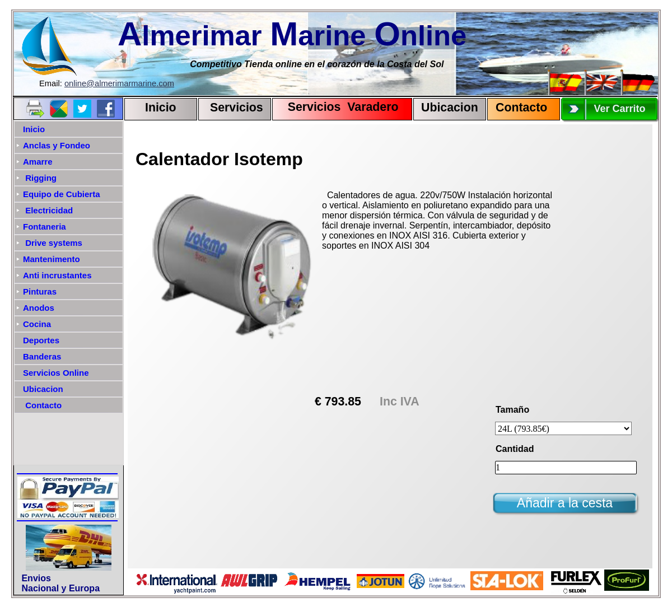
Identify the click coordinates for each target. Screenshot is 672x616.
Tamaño (512, 410)
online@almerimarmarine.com (119, 83)
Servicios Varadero (338, 107)
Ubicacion (450, 108)
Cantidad (515, 449)
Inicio (161, 108)
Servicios (237, 108)
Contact (518, 108)
